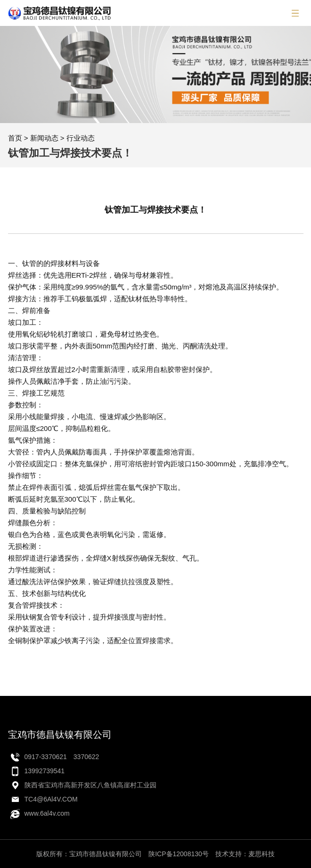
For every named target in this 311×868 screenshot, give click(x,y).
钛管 (29, 263)
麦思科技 (262, 854)
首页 (15, 138)
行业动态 (81, 138)
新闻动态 (44, 138)
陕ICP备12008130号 (179, 854)
